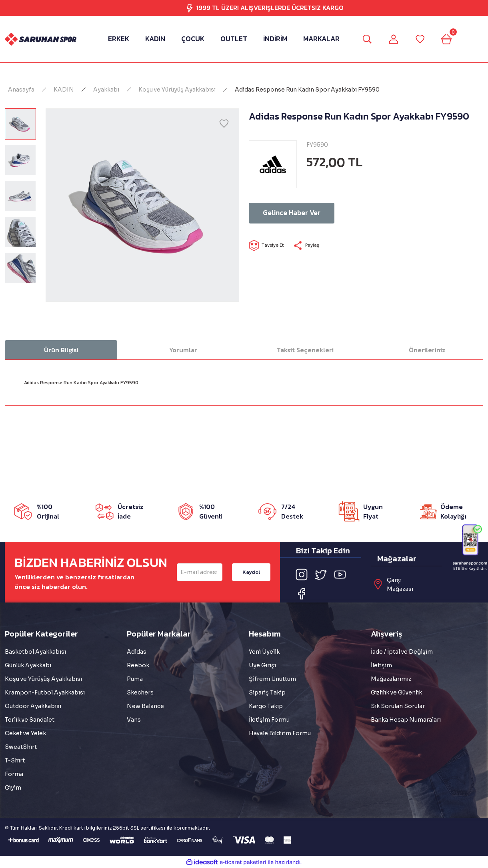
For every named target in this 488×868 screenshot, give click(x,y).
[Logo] (41, 39)
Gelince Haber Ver (307, 213)
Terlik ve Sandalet (30, 720)
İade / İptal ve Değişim (402, 652)
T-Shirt (15, 760)
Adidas (137, 652)
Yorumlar (183, 350)
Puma (135, 679)
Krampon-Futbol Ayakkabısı (45, 692)
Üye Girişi (262, 665)
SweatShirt (21, 747)
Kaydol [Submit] (251, 572)
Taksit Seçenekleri (305, 350)
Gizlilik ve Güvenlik (396, 692)
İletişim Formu (269, 720)
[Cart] (450, 39)
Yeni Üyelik (264, 652)
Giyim (13, 788)
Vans (134, 720)
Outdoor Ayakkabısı (33, 706)
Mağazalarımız (391, 679)
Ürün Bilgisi (61, 350)
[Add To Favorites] (224, 124)
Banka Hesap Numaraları (406, 720)
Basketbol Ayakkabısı (35, 652)
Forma (14, 774)
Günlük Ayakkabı (28, 665)
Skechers (140, 692)
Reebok (138, 665)
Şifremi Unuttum (272, 679)
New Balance (145, 706)
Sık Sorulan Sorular (398, 706)
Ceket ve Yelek (25, 733)
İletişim (381, 665)
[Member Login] (392, 39)
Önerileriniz (427, 350)
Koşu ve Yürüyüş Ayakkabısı (43, 679)
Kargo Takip (266, 706)
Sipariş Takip (267, 692)
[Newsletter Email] (200, 572)
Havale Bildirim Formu (280, 733)
